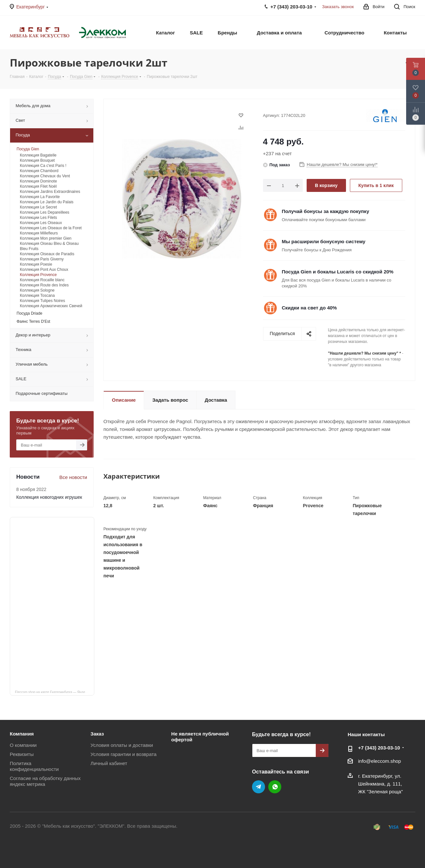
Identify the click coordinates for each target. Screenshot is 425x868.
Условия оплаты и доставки (122, 745)
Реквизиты (22, 754)
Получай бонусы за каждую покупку (326, 211)
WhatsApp (275, 787)
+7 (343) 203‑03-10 (379, 748)
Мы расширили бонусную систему (324, 241)
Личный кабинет (109, 763)
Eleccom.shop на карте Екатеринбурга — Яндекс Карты (55, 692)
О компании (23, 745)
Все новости (73, 477)
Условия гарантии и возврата (123, 754)
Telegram (259, 787)
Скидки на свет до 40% (309, 308)
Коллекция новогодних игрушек (49, 497)
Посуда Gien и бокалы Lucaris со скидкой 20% (338, 272)
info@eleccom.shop (379, 761)
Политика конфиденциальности (34, 766)
